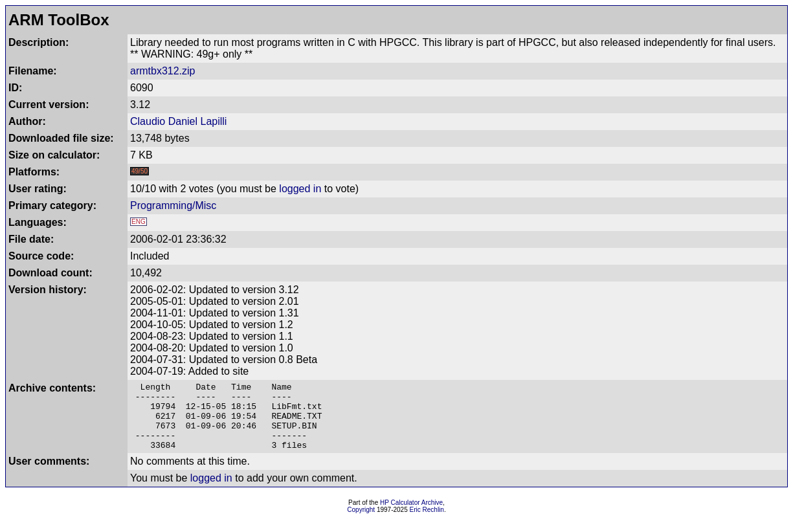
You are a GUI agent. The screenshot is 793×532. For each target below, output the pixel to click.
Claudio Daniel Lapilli (178, 121)
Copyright (361, 523)
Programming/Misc (173, 205)
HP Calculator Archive (411, 516)
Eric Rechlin (427, 523)
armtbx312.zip (163, 71)
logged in (300, 189)
